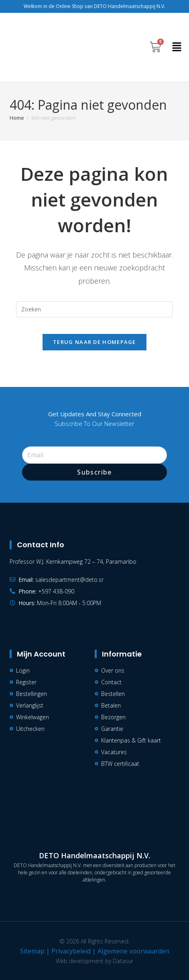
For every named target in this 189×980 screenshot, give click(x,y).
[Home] (17, 118)
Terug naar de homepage (94, 342)
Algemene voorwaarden (133, 951)
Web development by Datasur (94, 961)
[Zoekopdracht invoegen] (94, 309)
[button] (177, 47)
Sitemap (32, 951)
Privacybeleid (71, 951)
